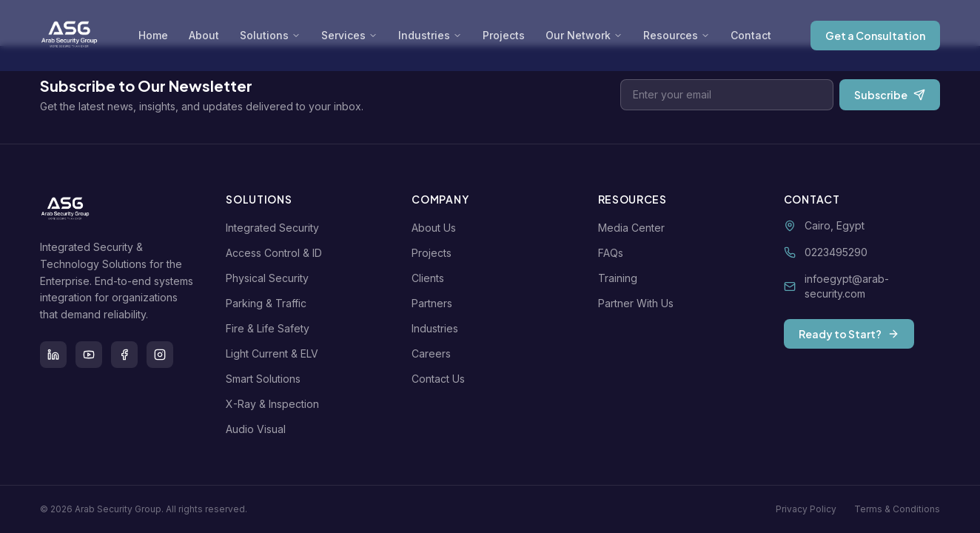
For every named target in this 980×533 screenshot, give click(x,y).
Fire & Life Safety (271, 328)
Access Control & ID (277, 253)
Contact (751, 35)
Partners (435, 303)
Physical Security (270, 278)
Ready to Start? (849, 334)
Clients (431, 278)
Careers (434, 353)
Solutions (270, 35)
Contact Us (441, 379)
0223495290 (836, 252)
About (204, 35)
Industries (430, 35)
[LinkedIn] (53, 355)
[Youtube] (89, 355)
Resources (677, 35)
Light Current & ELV (275, 353)
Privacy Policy (806, 509)
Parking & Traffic (269, 303)
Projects (504, 35)
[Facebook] (124, 355)
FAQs (614, 253)
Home (153, 35)
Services (349, 35)
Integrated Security (275, 228)
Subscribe (890, 95)
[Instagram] (160, 355)
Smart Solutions (266, 379)
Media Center (634, 228)
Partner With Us (639, 303)
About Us (437, 228)
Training (621, 278)
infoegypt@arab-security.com (847, 286)
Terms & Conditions (897, 509)
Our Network (584, 35)
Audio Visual (259, 429)
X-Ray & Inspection (275, 404)
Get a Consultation (875, 36)
